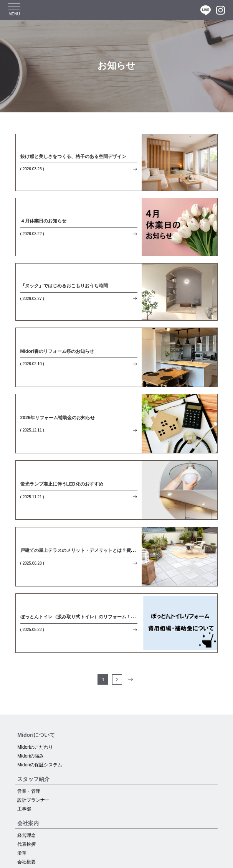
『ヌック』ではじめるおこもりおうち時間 (64, 286)
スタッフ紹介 (33, 779)
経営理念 (26, 835)
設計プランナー (33, 800)
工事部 (24, 809)
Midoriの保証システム (40, 765)
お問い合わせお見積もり (51, 858)
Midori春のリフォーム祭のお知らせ (57, 351)
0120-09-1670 (182, 858)
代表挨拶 (26, 844)
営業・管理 (29, 791)
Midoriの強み (31, 756)
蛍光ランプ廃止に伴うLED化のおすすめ (62, 484)
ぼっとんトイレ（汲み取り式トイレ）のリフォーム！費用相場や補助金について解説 (108, 617)
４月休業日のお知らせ (43, 221)
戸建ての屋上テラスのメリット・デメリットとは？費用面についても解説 (96, 550)
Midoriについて (36, 735)
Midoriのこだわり (35, 747)
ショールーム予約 (116, 858)
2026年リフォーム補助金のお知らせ (58, 418)
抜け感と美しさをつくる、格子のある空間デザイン (73, 156)
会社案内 (28, 823)
